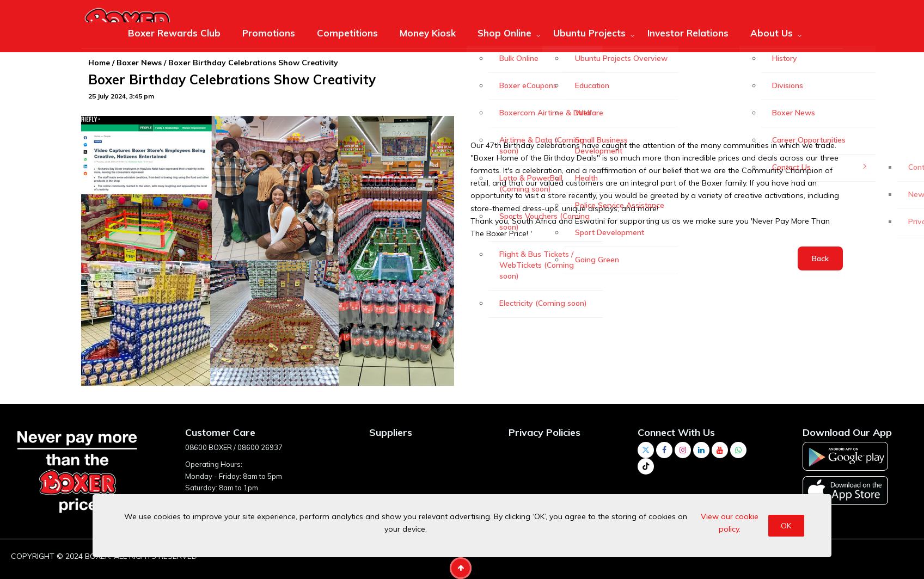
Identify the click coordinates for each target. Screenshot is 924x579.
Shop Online (504, 33)
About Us (772, 33)
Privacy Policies (544, 432)
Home (99, 63)
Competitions (347, 33)
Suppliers (391, 432)
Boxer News (139, 63)
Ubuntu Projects (589, 33)
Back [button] (820, 258)
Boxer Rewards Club (174, 33)
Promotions (269, 33)
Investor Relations (688, 33)
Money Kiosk (428, 33)
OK (786, 526)
